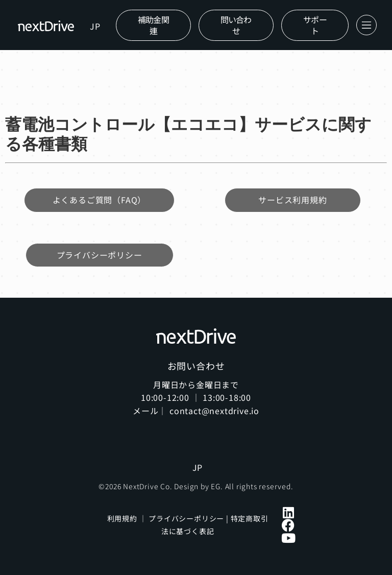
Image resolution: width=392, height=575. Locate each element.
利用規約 (122, 518)
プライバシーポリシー (186, 518)
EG (216, 486)
